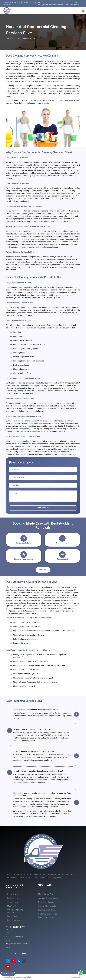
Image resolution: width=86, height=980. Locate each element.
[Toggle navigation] (83, 11)
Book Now (43, 570)
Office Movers (13, 902)
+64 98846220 (45, 735)
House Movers (13, 894)
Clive (18, 38)
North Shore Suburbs (46, 902)
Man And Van (12, 906)
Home (8, 38)
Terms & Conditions (77, 977)
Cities (13, 38)
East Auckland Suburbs (47, 910)
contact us (17, 735)
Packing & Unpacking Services (15, 911)
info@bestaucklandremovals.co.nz (27, 738)
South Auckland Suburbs (48, 914)
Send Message (43, 508)
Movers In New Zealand (47, 894)
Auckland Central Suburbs (48, 898)
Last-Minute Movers (15, 920)
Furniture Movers (14, 898)
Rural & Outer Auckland (47, 918)
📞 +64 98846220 (75, 4)
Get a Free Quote (9, 974)
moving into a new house (34, 423)
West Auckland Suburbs (47, 906)
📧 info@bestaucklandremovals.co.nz (53, 4)
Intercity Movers (13, 916)
